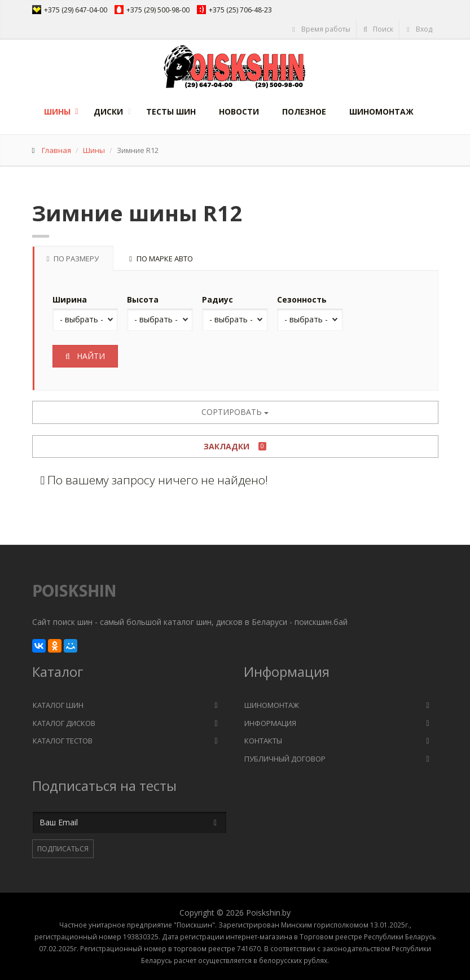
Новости (239, 111)
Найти (85, 356)
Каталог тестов (63, 741)
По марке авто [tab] (161, 259)
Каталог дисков (64, 723)
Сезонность (302, 299)
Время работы (321, 29)
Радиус (218, 299)
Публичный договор (285, 759)
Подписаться (63, 849)
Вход (419, 29)
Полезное (304, 111)
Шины (57, 111)
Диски (108, 111)
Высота (143, 299)
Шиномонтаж (381, 111)
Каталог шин (58, 705)
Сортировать (235, 412)
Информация (270, 723)
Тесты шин (171, 111)
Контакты (263, 741)
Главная (56, 150)
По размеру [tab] (73, 259)
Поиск (378, 29)
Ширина (70, 299)
